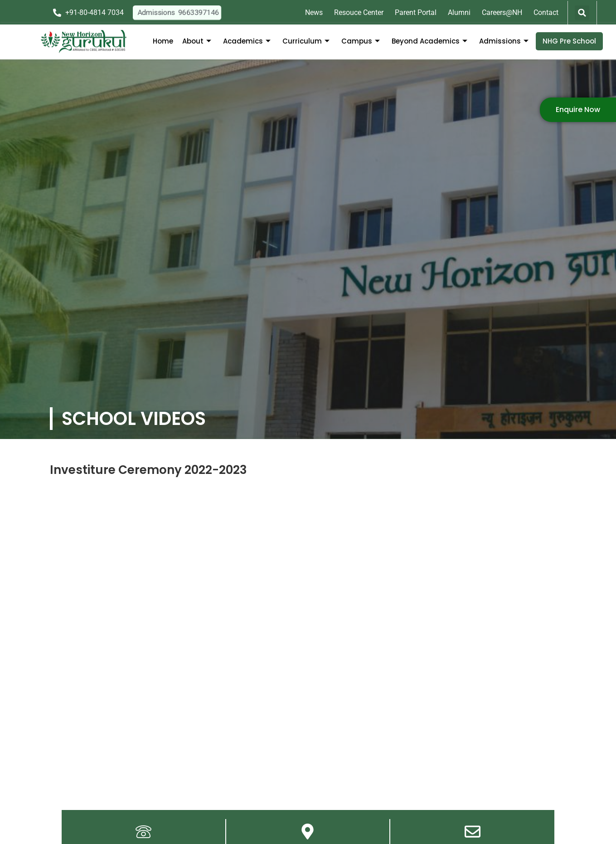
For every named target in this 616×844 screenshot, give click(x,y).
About (197, 41)
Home (163, 41)
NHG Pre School (569, 41)
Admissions (504, 41)
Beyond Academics (429, 41)
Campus (361, 41)
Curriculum (306, 41)
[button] (582, 13)
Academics (247, 41)
